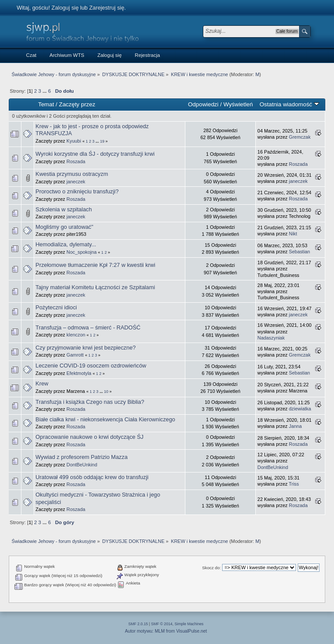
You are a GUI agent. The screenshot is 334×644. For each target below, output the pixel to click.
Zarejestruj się (107, 8)
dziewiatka (300, 409)
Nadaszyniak (271, 338)
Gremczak (300, 137)
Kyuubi (74, 141)
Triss (294, 484)
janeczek (76, 182)
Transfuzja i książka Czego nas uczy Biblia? (90, 402)
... (45, 91)
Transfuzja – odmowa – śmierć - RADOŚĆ (88, 327)
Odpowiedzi (203, 104)
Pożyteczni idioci (56, 307)
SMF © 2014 (162, 624)
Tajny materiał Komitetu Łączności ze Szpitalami (95, 287)
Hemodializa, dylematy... (66, 244)
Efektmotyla (79, 373)
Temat (46, 104)
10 (106, 392)
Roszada (76, 161)
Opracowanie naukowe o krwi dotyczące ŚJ (89, 437)
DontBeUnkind (82, 465)
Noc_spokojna (82, 252)
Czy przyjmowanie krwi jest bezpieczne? (85, 348)
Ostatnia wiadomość (289, 104)
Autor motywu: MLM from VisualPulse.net (166, 631)
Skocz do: (211, 568)
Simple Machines (189, 624)
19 (102, 141)
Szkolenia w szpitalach (64, 209)
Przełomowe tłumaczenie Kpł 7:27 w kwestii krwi (95, 265)
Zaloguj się (65, 8)
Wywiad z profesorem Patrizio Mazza (81, 457)
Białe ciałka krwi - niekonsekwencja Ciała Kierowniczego (105, 419)
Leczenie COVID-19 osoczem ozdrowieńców (91, 366)
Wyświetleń (238, 104)
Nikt (293, 234)
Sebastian (299, 252)
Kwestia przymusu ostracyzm (72, 174)
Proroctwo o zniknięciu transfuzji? (77, 191)
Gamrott (75, 355)
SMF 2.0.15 (138, 624)
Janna (296, 426)
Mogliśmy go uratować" (64, 227)
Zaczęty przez (77, 104)
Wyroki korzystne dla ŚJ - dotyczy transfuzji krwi (95, 154)
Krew (42, 383)
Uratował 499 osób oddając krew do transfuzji (92, 477)
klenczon (76, 335)
